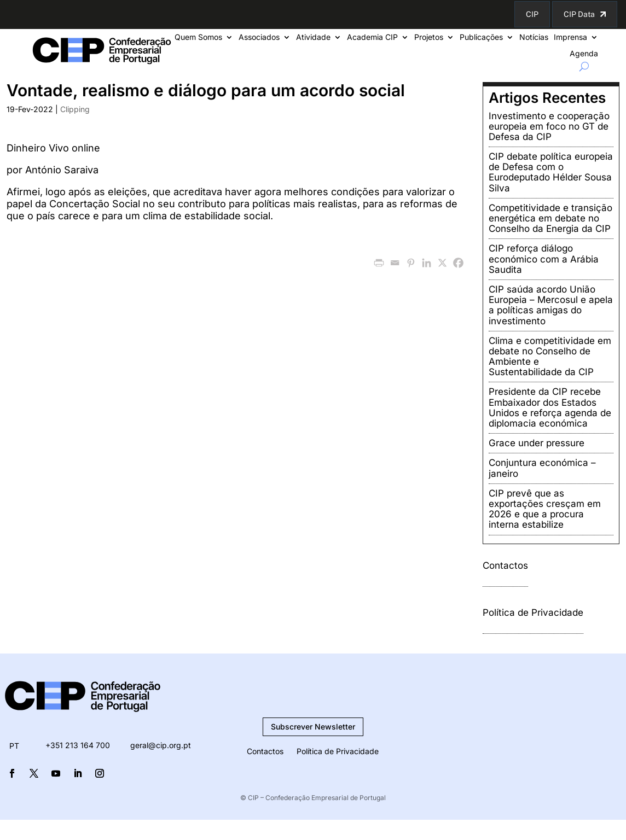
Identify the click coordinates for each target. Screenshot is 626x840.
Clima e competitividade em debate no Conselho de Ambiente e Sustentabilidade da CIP (550, 357)
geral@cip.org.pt (161, 745)
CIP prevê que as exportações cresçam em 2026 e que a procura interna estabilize (545, 509)
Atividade (313, 37)
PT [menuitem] (14, 746)
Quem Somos (198, 37)
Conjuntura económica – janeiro (542, 468)
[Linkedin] (427, 263)
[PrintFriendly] (379, 263)
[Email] (395, 263)
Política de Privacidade (533, 612)
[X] (442, 263)
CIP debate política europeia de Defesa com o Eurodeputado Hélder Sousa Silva (551, 172)
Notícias (534, 37)
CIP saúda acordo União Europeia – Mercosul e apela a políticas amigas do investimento (551, 305)
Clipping (75, 109)
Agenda (584, 54)
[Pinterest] (411, 263)
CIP (532, 14)
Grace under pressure (537, 443)
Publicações (481, 37)
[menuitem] (14, 746)
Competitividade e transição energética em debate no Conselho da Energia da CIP (550, 218)
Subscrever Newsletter (313, 727)
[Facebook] (458, 263)
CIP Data (579, 14)
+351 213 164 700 (78, 745)
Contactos (505, 565)
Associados (259, 37)
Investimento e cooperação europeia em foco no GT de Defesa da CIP (549, 126)
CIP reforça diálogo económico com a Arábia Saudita (544, 259)
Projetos (429, 37)
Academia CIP (372, 37)
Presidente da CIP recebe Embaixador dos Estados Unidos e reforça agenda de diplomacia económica (550, 407)
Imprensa (570, 37)
